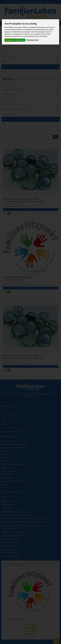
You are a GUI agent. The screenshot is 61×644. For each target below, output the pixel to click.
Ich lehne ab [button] (21, 40)
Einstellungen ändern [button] (32, 40)
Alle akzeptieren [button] (10, 40)
